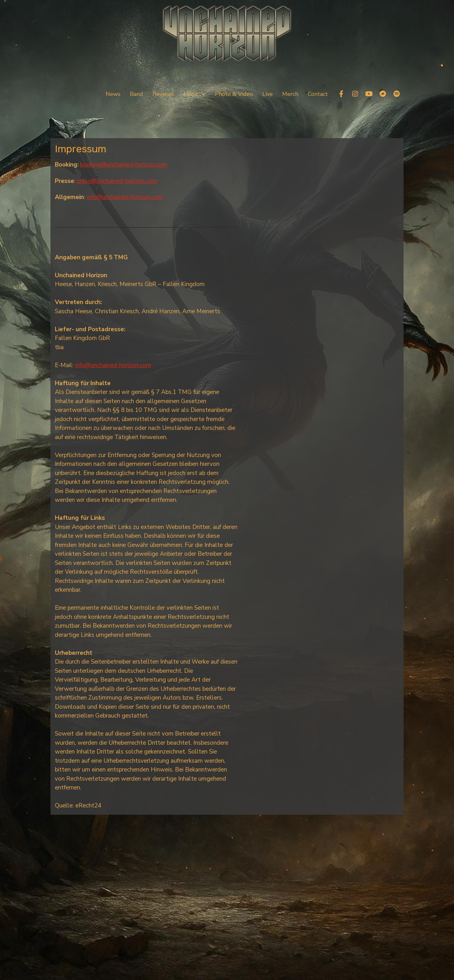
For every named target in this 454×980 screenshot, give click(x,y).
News (113, 94)
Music (191, 94)
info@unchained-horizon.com (125, 197)
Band (137, 94)
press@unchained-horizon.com (117, 181)
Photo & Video (234, 94)
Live (268, 94)
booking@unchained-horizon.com (124, 165)
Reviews (163, 94)
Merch (290, 94)
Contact (318, 94)
